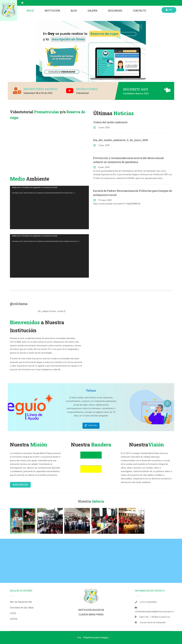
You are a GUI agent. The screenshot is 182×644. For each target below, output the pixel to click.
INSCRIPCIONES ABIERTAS (41, 89)
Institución (52, 11)
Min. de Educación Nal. (21, 602)
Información (20, 485)
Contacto (140, 11)
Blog (74, 11)
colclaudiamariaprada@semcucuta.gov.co (154, 612)
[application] (49, 207)
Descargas (115, 11)
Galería (92, 11)
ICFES (13, 613)
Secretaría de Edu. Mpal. (22, 608)
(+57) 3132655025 (148, 602)
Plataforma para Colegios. (96, 638)
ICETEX (14, 619)
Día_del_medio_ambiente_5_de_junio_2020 (121, 140)
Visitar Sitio (91, 425)
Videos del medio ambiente (110, 122)
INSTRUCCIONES (87, 89)
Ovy (169, 10)
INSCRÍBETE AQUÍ (135, 89)
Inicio (30, 11)
